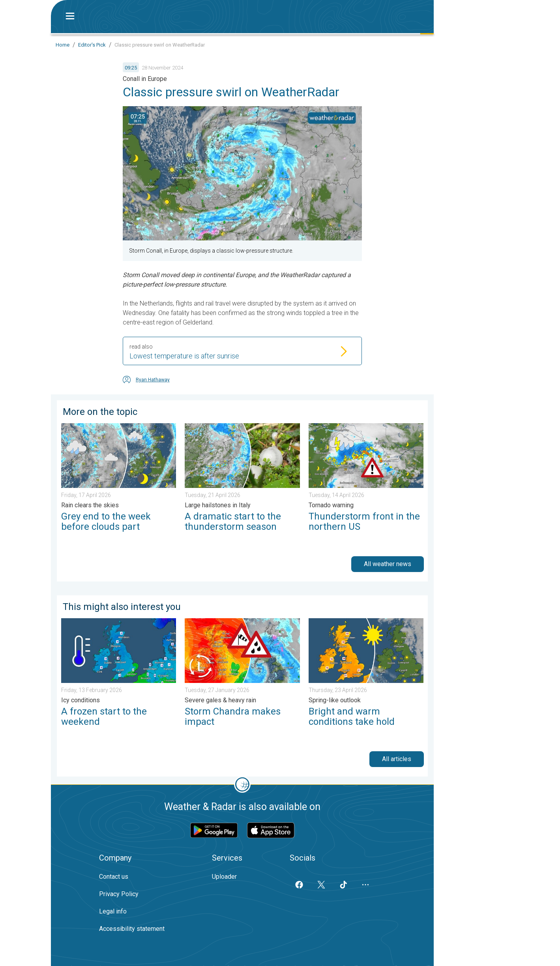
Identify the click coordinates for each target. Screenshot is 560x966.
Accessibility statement (132, 929)
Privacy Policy (119, 894)
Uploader (224, 877)
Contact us (114, 877)
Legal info (113, 911)
